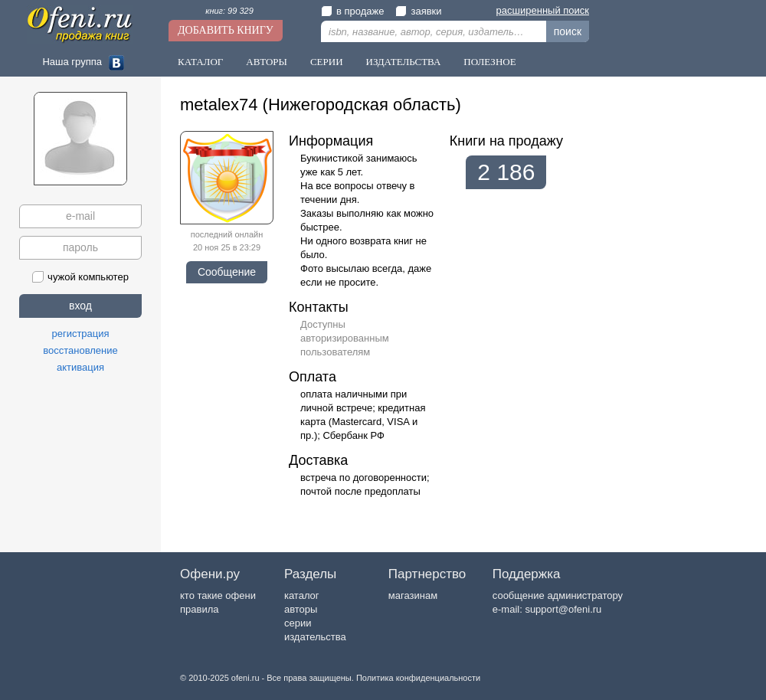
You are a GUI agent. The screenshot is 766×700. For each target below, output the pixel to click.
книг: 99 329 (229, 11)
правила (199, 609)
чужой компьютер (80, 277)
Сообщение (227, 272)
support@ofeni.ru (563, 609)
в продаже (352, 11)
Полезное (489, 62)
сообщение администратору (558, 595)
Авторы (267, 62)
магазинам (413, 595)
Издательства (404, 62)
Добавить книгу (226, 30)
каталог (302, 595)
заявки (418, 11)
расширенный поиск (543, 10)
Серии (327, 62)
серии (298, 623)
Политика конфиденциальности (418, 678)
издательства (315, 637)
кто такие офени (218, 595)
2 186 (506, 172)
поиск (568, 31)
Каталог (200, 62)
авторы (301, 609)
